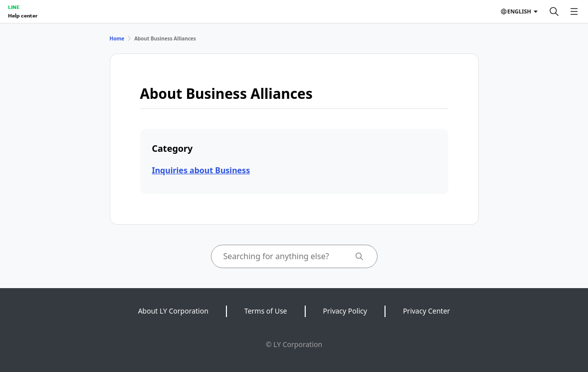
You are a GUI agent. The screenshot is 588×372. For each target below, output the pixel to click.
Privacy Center (426, 311)
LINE (14, 7)
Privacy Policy (345, 311)
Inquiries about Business (201, 170)
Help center (23, 15)
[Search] (554, 11)
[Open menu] (574, 11)
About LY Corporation (173, 311)
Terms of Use (266, 311)
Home (117, 38)
